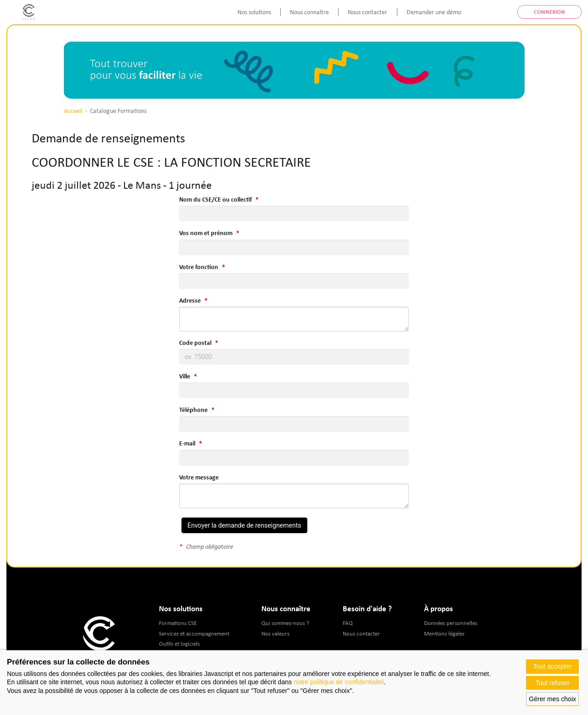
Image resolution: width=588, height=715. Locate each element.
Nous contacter (367, 12)
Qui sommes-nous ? (285, 623)
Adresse (190, 300)
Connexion (549, 12)
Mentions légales (444, 633)
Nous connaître (309, 12)
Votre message (199, 477)
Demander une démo (434, 12)
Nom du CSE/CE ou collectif (215, 199)
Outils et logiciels (179, 644)
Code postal (195, 343)
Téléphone (193, 410)
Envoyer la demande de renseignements (244, 525)
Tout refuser (553, 683)
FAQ (348, 623)
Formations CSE (178, 623)
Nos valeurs (275, 633)
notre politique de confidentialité (339, 682)
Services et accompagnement (194, 633)
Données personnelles (451, 623)
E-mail (187, 443)
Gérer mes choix (552, 699)
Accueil (73, 111)
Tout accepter (553, 666)
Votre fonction (199, 267)
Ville (185, 376)
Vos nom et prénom (206, 233)
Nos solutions (254, 12)
